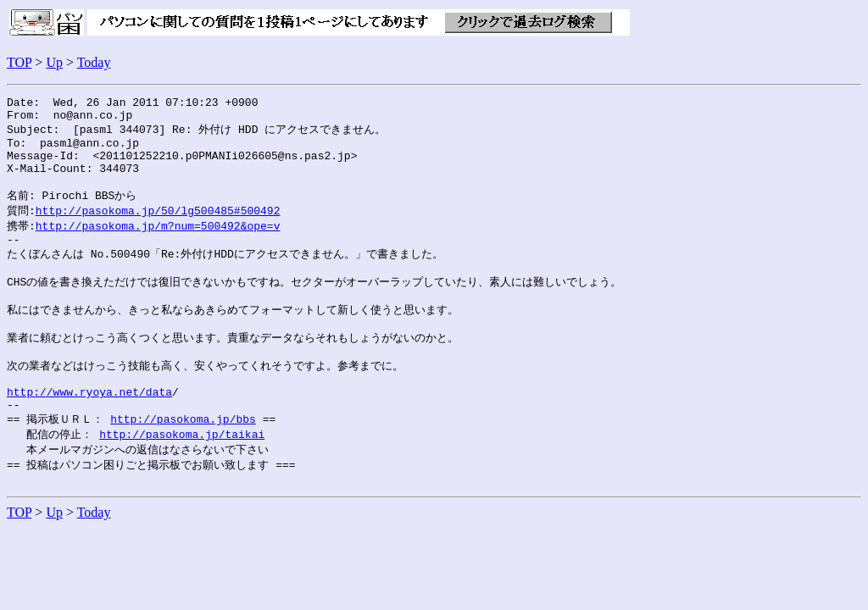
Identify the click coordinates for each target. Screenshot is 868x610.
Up (54, 62)
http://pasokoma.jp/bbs (183, 463)
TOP (19, 62)
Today (94, 62)
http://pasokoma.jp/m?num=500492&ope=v (158, 244)
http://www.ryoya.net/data (89, 432)
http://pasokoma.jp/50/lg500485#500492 (158, 228)
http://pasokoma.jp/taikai (182, 479)
